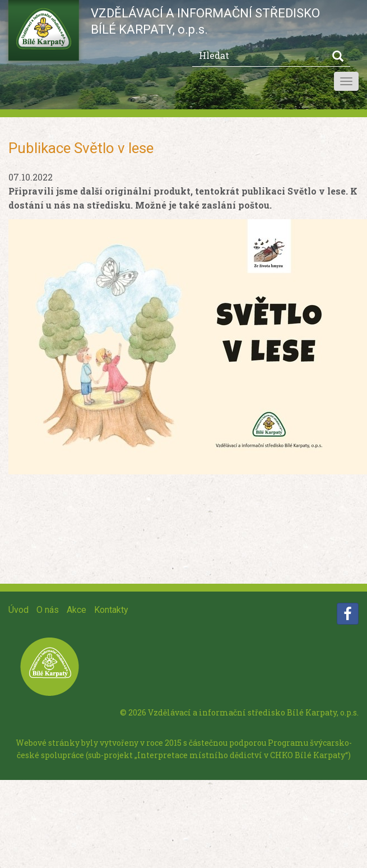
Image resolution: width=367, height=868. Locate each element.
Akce (76, 610)
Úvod (18, 610)
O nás (48, 610)
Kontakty (111, 610)
